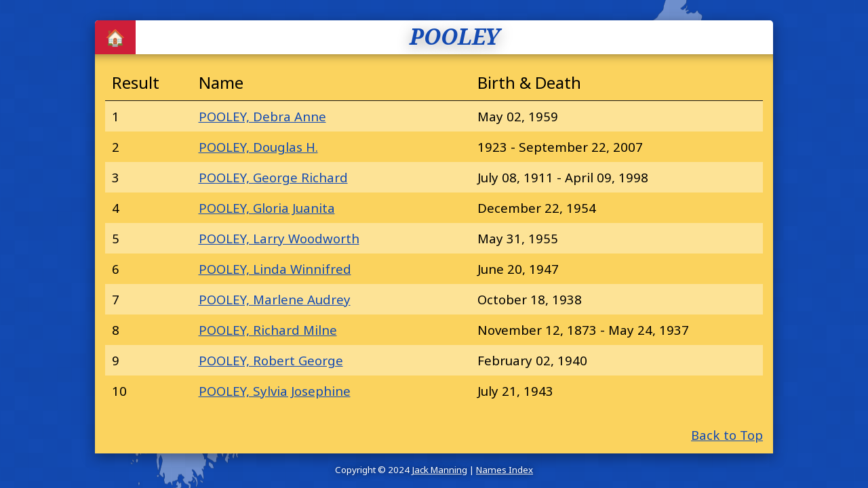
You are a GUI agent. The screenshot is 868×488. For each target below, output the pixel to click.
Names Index (505, 470)
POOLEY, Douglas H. (258, 147)
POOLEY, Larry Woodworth (279, 238)
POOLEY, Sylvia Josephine (275, 391)
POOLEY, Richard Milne (268, 330)
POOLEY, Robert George (271, 360)
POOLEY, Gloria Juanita (267, 208)
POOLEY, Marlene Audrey (275, 299)
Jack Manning (439, 470)
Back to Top (727, 435)
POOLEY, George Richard (273, 177)
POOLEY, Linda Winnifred (275, 269)
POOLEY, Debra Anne (262, 116)
